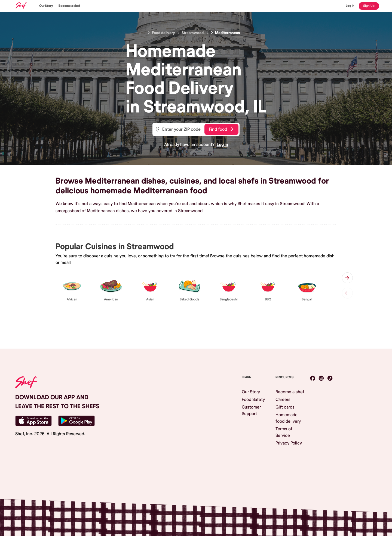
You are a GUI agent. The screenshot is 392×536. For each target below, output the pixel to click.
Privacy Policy (289, 443)
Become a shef (69, 6)
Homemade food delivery (288, 418)
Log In (350, 6)
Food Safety (253, 400)
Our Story (46, 6)
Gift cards (285, 407)
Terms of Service (284, 432)
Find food (221, 129)
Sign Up (369, 6)
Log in (222, 145)
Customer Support (251, 410)
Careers (283, 400)
